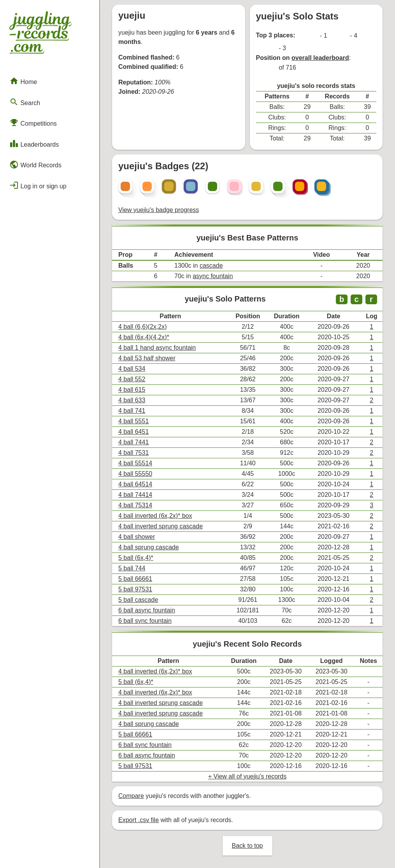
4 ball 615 (132, 390)
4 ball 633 (132, 400)
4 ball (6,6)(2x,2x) (143, 327)
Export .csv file (139, 820)
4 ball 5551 (133, 421)
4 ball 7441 (133, 442)
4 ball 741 (132, 411)
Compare (131, 796)
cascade (211, 266)
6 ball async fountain (147, 610)
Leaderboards (34, 144)
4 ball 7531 (133, 453)
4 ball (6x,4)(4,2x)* (144, 337)
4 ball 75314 (135, 505)
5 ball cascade (138, 600)
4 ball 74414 (135, 495)
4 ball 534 (132, 369)
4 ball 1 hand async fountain (157, 348)
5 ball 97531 (135, 589)
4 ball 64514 (135, 484)
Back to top (247, 846)
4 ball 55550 (135, 474)
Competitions (33, 123)
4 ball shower (137, 537)
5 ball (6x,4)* (136, 558)
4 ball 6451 (133, 432)
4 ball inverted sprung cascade (161, 526)
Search (25, 102)
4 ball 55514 (135, 463)
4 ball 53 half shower (147, 358)
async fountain (213, 276)
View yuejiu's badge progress (159, 210)
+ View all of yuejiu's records (248, 776)
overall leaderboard (320, 58)
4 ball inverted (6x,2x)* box (155, 516)
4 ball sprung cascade (149, 547)
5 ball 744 (132, 568)
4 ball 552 (132, 379)
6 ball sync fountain (145, 621)
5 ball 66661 (135, 579)
